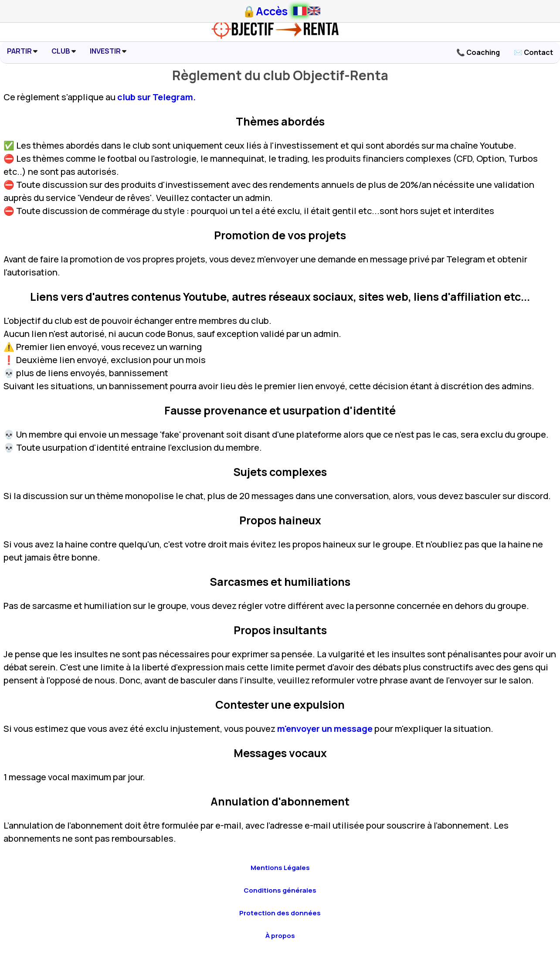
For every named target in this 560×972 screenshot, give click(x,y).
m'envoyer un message (325, 729)
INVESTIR (108, 51)
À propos (280, 936)
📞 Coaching (478, 52)
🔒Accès (265, 11)
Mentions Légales (280, 868)
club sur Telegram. (156, 97)
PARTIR (22, 51)
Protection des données (280, 913)
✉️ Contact (533, 52)
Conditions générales (280, 890)
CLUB (64, 51)
